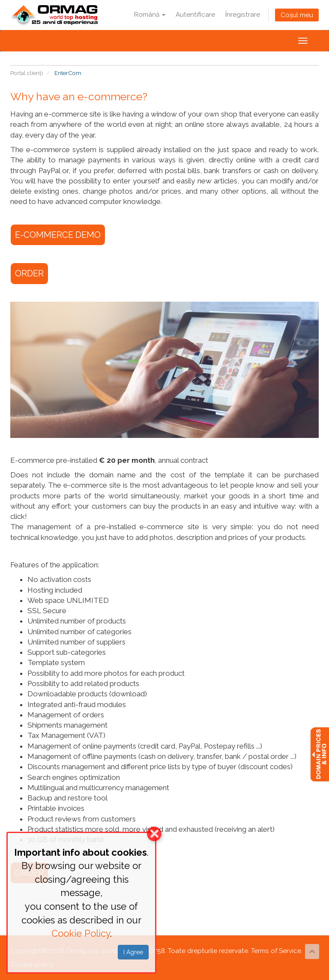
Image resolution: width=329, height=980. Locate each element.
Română (150, 15)
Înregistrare (243, 15)
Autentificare (195, 15)
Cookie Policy (81, 933)
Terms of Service (276, 951)
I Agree (133, 952)
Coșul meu (297, 15)
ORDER (29, 273)
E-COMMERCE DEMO (58, 235)
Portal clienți (27, 73)
